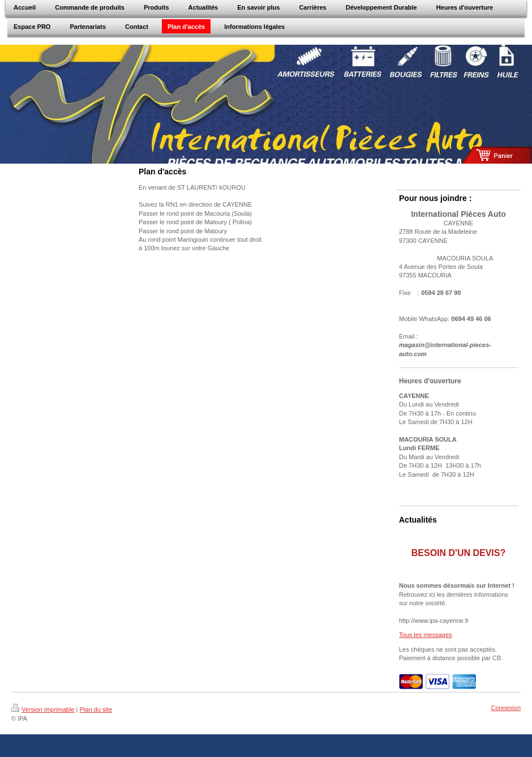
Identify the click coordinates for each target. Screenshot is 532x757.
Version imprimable (43, 709)
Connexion (506, 708)
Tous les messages (426, 635)
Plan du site (96, 709)
